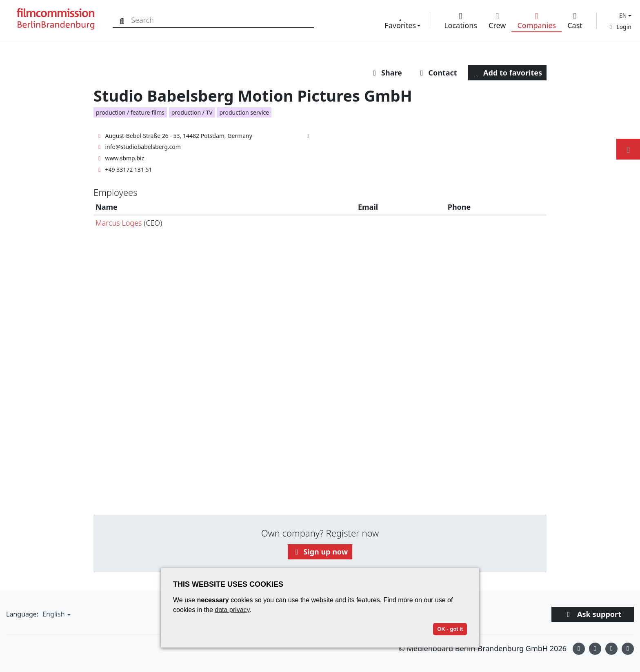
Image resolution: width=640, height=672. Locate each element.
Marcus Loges (119, 223)
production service (244, 112)
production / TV (192, 112)
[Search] (123, 20)
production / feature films (130, 112)
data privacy (232, 610)
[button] (624, 15)
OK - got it (450, 629)
